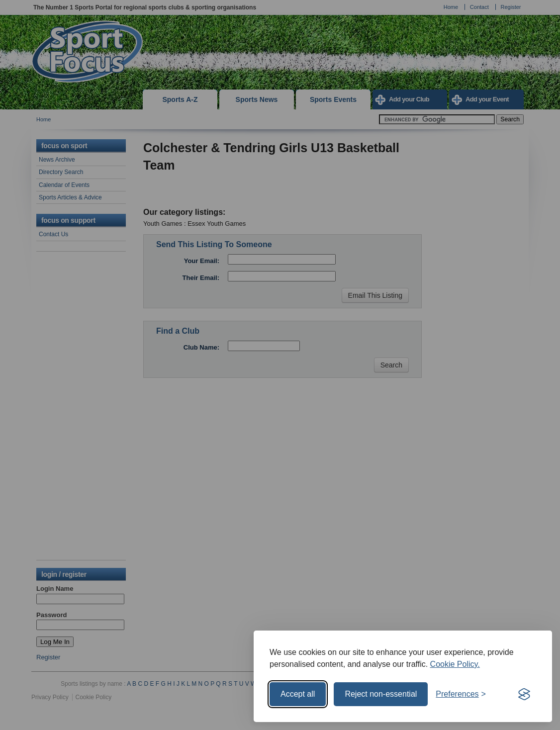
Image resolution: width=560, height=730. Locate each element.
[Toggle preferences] (461, 694)
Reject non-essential (381, 694)
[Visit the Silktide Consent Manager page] (524, 694)
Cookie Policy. (455, 664)
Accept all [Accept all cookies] (298, 694)
